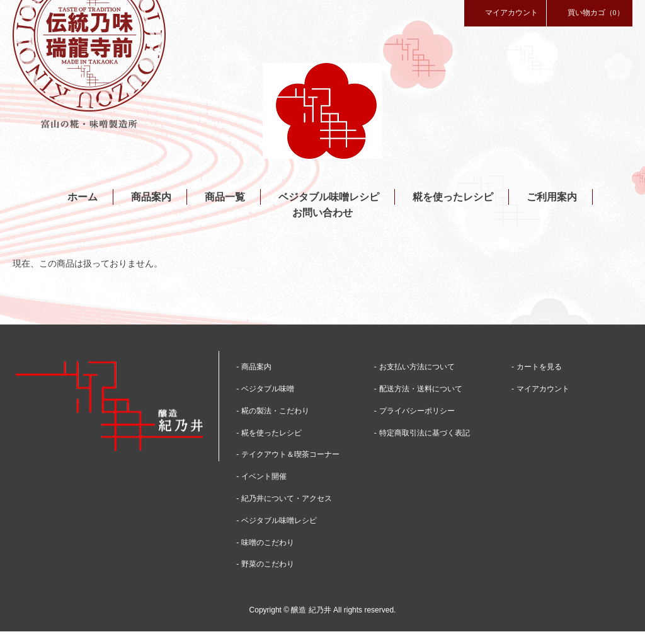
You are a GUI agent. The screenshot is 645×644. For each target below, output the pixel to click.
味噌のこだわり (268, 543)
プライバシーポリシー (417, 411)
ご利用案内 (552, 197)
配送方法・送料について (421, 389)
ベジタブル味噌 (268, 389)
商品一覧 (225, 197)
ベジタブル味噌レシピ (329, 197)
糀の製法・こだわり (275, 411)
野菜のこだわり (268, 564)
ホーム (83, 197)
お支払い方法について (417, 367)
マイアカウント (505, 12)
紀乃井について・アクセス (287, 498)
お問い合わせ (322, 213)
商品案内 (151, 197)
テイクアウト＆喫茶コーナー (290, 454)
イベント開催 (264, 476)
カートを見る (539, 367)
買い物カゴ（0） (590, 12)
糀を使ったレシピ (453, 197)
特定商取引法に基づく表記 (425, 433)
